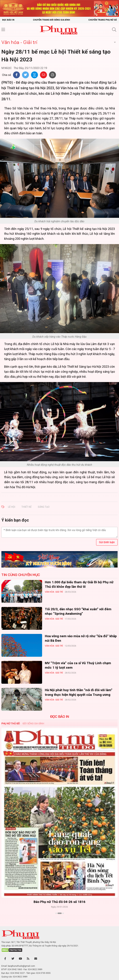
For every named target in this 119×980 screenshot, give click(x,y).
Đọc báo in (8, 20)
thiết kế (27, 507)
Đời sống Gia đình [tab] (33, 723)
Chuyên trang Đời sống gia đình (51, 20)
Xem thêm (59, 919)
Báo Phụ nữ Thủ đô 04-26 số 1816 (59, 902)
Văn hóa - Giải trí (19, 42)
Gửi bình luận (107, 542)
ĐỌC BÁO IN (60, 717)
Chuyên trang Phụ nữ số (103, 20)
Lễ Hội (12, 507)
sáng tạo (44, 507)
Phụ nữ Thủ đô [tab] (11, 723)
